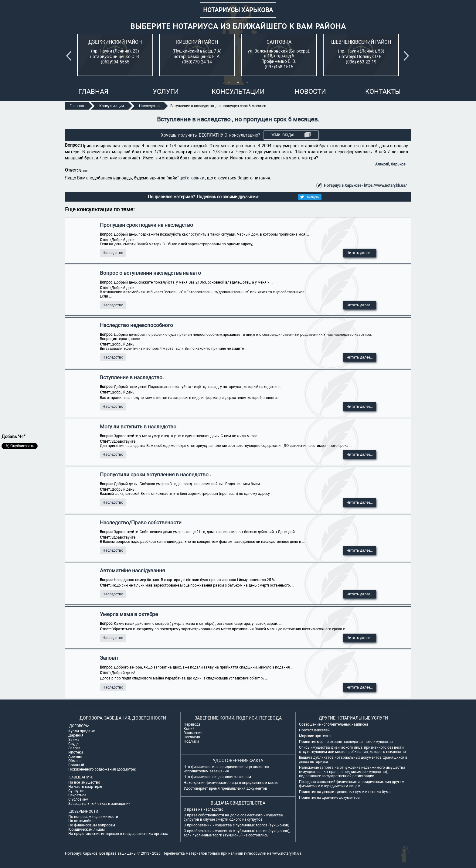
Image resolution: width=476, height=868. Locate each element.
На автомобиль (82, 821)
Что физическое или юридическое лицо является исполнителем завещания (226, 769)
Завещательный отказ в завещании (99, 804)
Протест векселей (314, 730)
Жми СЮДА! (291, 135)
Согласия (192, 737)
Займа (74, 740)
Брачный (76, 765)
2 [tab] (238, 82)
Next (408, 56)
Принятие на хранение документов (329, 798)
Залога (74, 748)
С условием (78, 799)
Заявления (193, 733)
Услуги (166, 92)
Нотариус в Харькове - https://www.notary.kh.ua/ (365, 186)
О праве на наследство (204, 809)
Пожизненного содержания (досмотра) (102, 769)
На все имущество (84, 782)
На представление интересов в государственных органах (118, 834)
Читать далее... (360, 253)
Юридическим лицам (87, 829)
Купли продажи (82, 731)
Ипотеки (76, 752)
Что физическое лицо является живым (217, 777)
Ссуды (74, 744)
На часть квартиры (85, 787)
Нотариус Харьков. (82, 853)
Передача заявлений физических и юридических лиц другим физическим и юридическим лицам (352, 784)
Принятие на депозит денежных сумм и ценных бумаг (346, 792)
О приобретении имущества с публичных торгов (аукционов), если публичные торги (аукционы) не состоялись (237, 833)
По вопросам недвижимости (93, 817)
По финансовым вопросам (92, 825)
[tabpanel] (115, 55)
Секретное (77, 795)
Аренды (75, 757)
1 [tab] (229, 82)
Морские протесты (315, 736)
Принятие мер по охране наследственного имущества (346, 742)
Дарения (76, 735)
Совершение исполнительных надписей (333, 724)
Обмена (75, 761)
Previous (70, 56)
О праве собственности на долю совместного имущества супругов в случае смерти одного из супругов (233, 817)
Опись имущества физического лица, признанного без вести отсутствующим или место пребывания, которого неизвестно (352, 750)
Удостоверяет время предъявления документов (225, 788)
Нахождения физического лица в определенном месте (231, 783)
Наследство (113, 253)
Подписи (191, 741)
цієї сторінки (192, 178)
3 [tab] (247, 82)
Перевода (192, 724)
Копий (189, 729)
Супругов (76, 791)
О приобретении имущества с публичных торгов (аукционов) (236, 825)
